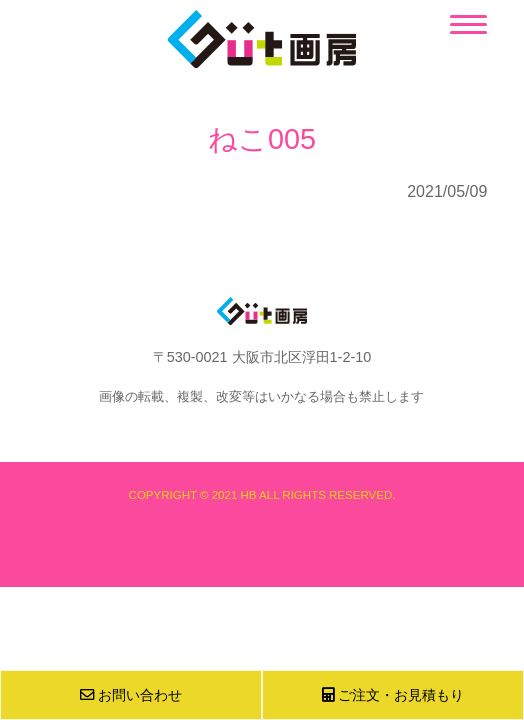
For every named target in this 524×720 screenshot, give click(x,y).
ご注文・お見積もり (393, 695)
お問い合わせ (131, 695)
